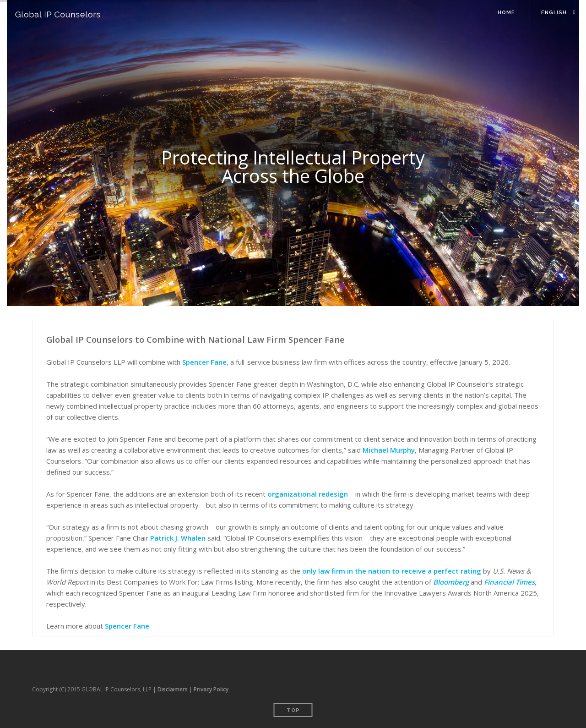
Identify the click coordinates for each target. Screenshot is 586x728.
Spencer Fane (204, 362)
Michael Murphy (389, 450)
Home (506, 13)
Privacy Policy (211, 689)
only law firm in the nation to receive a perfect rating (392, 571)
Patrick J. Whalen (178, 538)
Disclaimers (173, 689)
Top (293, 710)
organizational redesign (308, 494)
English (554, 13)
